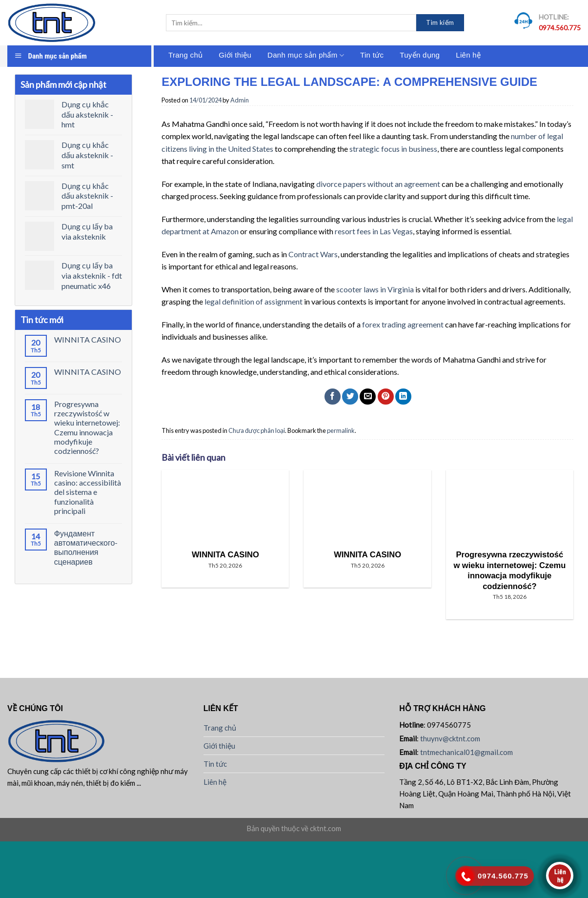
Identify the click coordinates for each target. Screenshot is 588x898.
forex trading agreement (403, 324)
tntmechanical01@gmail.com (466, 752)
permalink (341, 430)
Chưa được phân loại (257, 430)
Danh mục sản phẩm (306, 55)
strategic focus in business (393, 149)
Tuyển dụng (420, 55)
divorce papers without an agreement (378, 184)
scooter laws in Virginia (375, 289)
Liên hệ (468, 55)
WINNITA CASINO (88, 339)
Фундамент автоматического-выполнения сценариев (86, 547)
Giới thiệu (235, 55)
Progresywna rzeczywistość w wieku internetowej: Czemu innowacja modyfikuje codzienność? (87, 427)
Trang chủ (185, 55)
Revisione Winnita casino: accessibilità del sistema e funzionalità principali (88, 492)
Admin (240, 100)
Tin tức (372, 55)
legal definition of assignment (253, 301)
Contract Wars (313, 254)
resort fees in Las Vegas (374, 231)
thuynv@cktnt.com (450, 738)
